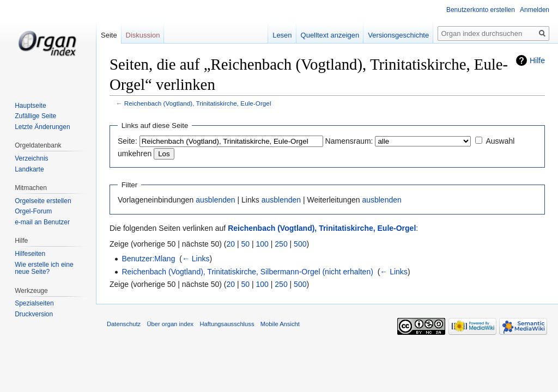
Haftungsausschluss (227, 324)
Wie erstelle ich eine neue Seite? (44, 268)
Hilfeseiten (30, 254)
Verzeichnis (31, 158)
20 (231, 244)
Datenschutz (124, 324)
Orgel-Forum (33, 211)
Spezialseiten (34, 303)
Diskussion (143, 35)
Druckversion (34, 314)
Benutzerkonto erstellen (481, 10)
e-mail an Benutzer (42, 222)
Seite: (128, 141)
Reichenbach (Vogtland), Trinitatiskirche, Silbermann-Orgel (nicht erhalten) (247, 272)
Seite (109, 35)
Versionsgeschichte (398, 35)
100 (262, 244)
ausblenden (215, 200)
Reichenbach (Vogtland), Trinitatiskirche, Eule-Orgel (198, 103)
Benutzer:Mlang (148, 259)
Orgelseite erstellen (43, 201)
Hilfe (537, 60)
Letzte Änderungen (42, 127)
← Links (196, 259)
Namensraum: (349, 141)
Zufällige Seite (35, 116)
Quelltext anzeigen (330, 35)
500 (300, 244)
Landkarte (29, 169)
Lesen (282, 35)
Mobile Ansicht (280, 324)
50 (246, 244)
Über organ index (170, 324)
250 (281, 244)
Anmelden (535, 10)
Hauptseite (30, 106)
